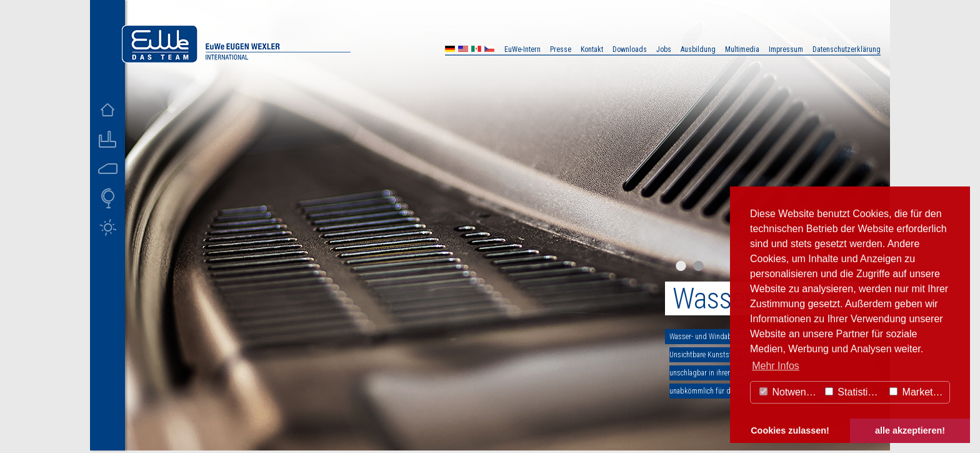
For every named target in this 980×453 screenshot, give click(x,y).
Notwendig (789, 392)
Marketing (918, 392)
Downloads (630, 49)
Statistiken (854, 392)
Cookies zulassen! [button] (790, 430)
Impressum (786, 49)
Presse (561, 49)
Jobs (664, 49)
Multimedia (742, 49)
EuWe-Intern (522, 49)
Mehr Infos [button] (776, 366)
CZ (489, 50)
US (463, 50)
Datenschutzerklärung (847, 49)
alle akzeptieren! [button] (910, 430)
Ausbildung (698, 49)
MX (476, 50)
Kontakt (592, 49)
